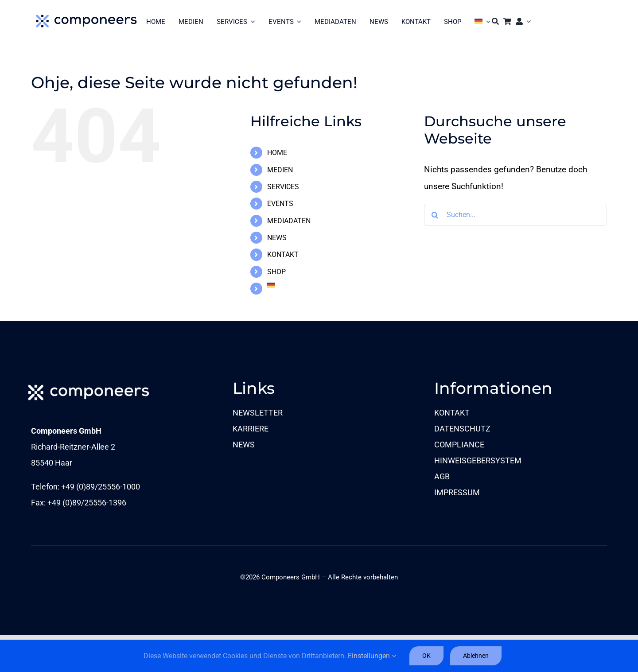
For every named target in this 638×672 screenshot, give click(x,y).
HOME (277, 153)
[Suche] (495, 21)
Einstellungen (372, 656)
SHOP (276, 272)
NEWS (277, 238)
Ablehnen (476, 656)
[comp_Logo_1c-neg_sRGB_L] (89, 383)
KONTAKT (283, 254)
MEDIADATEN (289, 221)
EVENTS (280, 204)
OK (426, 656)
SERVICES (283, 187)
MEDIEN (280, 170)
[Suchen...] (515, 215)
